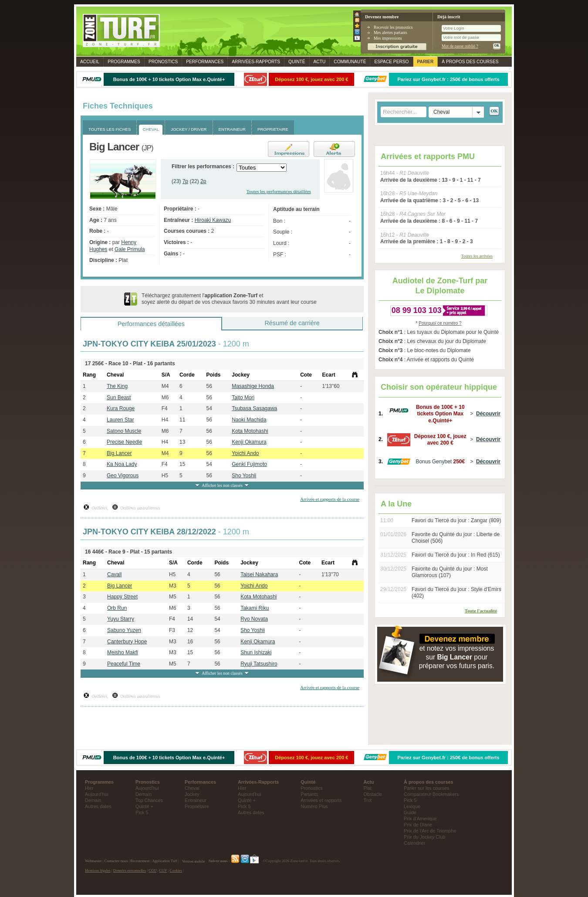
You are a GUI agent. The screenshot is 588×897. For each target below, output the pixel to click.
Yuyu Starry (121, 619)
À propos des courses (470, 62)
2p (203, 181)
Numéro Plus (314, 806)
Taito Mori (243, 398)
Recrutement (140, 861)
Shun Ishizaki (256, 652)
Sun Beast (119, 398)
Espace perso (391, 62)
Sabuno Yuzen (124, 630)
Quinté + (144, 806)
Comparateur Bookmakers (431, 794)
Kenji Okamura (249, 442)
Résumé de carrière (292, 323)
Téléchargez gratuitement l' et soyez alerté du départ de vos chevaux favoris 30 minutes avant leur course (229, 299)
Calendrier (415, 843)
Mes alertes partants (390, 32)
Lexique (412, 806)
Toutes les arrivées (477, 256)
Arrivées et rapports (321, 800)
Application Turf (165, 861)
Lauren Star (120, 420)
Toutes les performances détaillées (279, 191)
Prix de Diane (418, 825)
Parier (426, 62)
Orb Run (117, 608)
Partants (309, 794)
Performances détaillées (151, 324)
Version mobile (193, 861)
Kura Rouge (121, 408)
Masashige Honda (253, 386)
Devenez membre (382, 17)
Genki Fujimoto (249, 464)
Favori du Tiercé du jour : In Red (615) (456, 555)
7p (185, 181)
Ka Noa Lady (122, 464)
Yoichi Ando (245, 453)
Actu (320, 62)
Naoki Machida (249, 420)
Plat (368, 788)
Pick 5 (142, 812)
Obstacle (373, 794)
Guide (410, 812)
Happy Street (122, 597)
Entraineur (196, 800)
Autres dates (98, 806)
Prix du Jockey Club (424, 837)
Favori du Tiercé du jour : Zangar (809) (456, 520)
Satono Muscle (124, 431)
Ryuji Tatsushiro (259, 664)
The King (117, 386)
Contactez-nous (116, 861)
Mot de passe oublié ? (460, 46)
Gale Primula (130, 249)
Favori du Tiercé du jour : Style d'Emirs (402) (456, 593)
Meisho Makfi (123, 652)
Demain (93, 800)
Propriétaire (197, 806)
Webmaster (93, 861)
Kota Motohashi (250, 431)
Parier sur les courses (426, 788)
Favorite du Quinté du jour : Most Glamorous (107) (450, 572)
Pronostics (163, 62)
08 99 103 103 (417, 310)
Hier (89, 788)
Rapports (256, 62)
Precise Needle (124, 442)
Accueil (90, 62)
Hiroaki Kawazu (213, 220)
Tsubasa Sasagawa (254, 408)
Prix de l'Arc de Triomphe (430, 831)
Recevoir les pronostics (393, 27)
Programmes (124, 62)
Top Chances (149, 800)
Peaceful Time (124, 664)
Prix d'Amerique (420, 819)
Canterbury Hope (127, 642)
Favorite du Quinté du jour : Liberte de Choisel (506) (456, 538)
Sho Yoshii (244, 476)
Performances (205, 62)
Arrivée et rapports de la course (330, 499)
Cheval (192, 788)
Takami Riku (255, 608)
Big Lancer (119, 453)
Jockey (192, 794)
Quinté (297, 62)
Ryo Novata (254, 619)
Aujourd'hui (97, 794)
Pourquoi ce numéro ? (440, 323)
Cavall (114, 574)
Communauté (350, 62)
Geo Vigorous (123, 476)
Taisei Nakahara (259, 574)
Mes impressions (388, 38)
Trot (368, 800)
